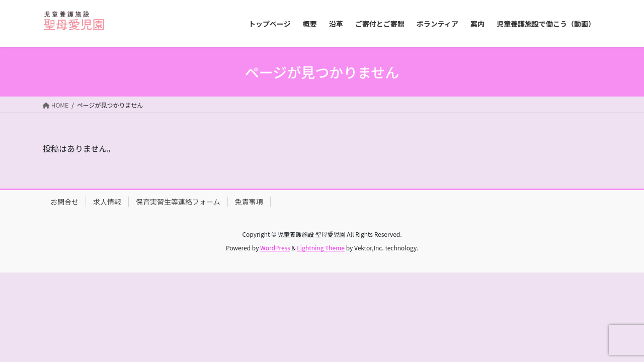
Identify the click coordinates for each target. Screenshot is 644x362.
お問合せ (64, 202)
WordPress (275, 248)
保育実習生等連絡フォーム (178, 202)
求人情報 (107, 202)
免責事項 (249, 202)
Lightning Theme (321, 248)
